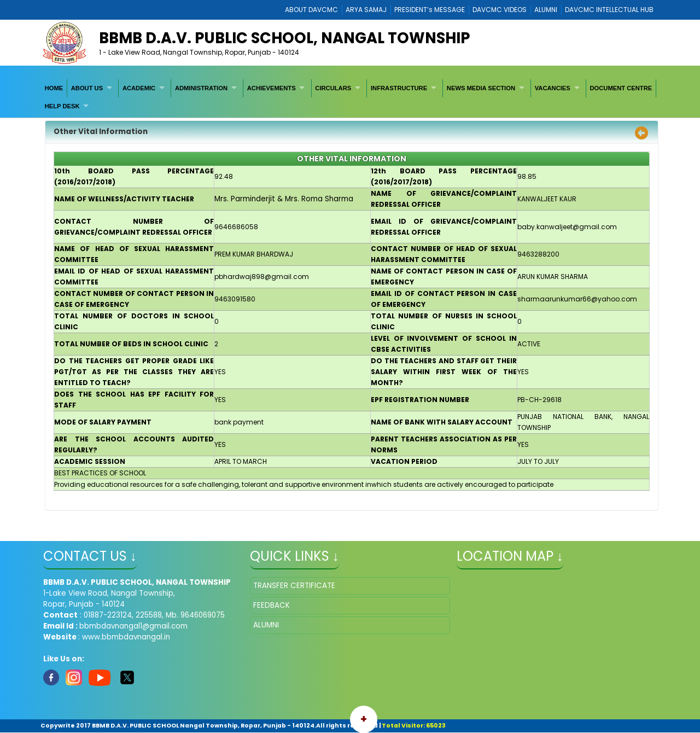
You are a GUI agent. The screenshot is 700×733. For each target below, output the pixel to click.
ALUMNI (546, 10)
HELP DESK (62, 106)
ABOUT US (87, 88)
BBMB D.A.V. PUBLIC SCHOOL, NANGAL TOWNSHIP (284, 38)
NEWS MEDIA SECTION (481, 88)
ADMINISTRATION (201, 88)
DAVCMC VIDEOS (500, 10)
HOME (54, 88)
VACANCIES (553, 88)
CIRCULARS (333, 88)
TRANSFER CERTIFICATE (294, 586)
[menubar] (350, 97)
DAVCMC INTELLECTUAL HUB (609, 10)
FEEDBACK (272, 605)
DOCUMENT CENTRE (621, 88)
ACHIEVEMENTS (272, 88)
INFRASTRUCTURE (399, 88)
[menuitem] (54, 88)
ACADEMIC (139, 88)
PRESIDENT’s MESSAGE (430, 10)
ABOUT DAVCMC (311, 10)
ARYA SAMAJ (366, 10)
